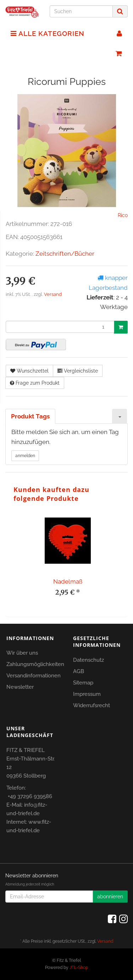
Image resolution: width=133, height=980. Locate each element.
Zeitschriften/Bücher (65, 254)
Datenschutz (88, 660)
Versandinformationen (34, 676)
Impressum (87, 694)
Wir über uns (22, 653)
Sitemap (83, 683)
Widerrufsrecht (92, 705)
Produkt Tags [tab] (30, 416)
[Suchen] (81, 11)
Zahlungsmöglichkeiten (35, 664)
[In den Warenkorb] (121, 327)
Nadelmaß (68, 581)
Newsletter (20, 687)
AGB (79, 671)
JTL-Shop (79, 968)
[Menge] (60, 327)
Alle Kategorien (48, 33)
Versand (53, 294)
